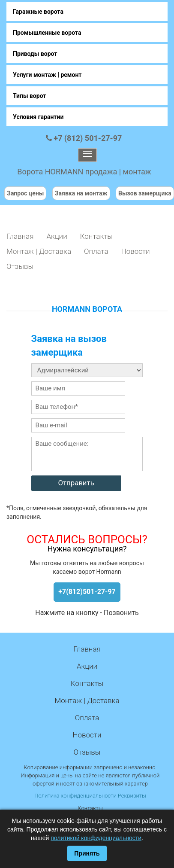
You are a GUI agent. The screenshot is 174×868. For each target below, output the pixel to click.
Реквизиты (132, 796)
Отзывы (20, 266)
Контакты (96, 236)
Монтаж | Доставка (39, 251)
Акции (57, 236)
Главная (20, 236)
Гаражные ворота (38, 12)
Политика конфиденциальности (75, 796)
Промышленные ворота (47, 33)
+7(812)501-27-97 (87, 592)
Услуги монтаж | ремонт (47, 75)
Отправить (76, 483)
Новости (136, 251)
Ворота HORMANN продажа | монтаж (84, 172)
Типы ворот (30, 96)
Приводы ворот (35, 54)
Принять (87, 853)
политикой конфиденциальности (96, 838)
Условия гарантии (38, 117)
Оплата (96, 251)
